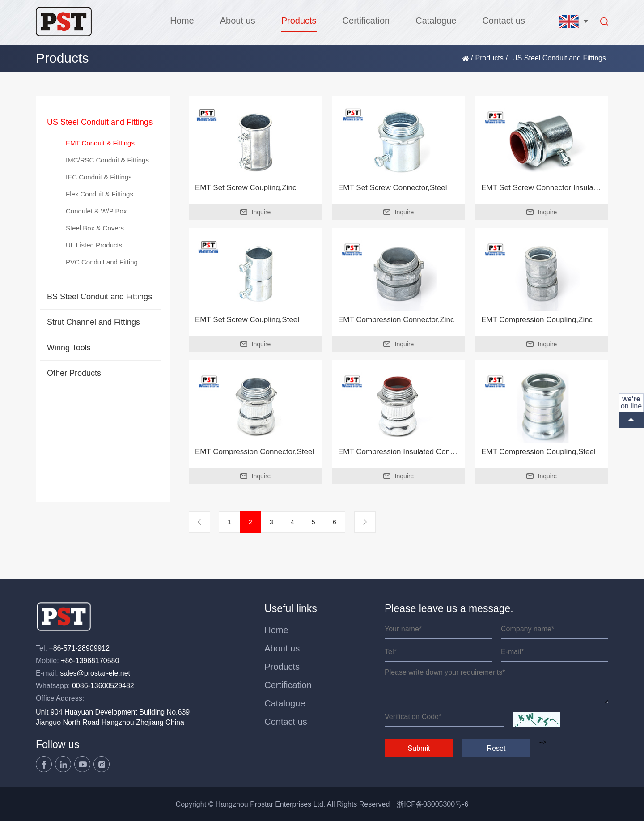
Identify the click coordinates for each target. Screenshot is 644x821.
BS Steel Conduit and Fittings (100, 297)
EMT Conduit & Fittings (92, 143)
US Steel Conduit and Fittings (100, 122)
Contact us (504, 21)
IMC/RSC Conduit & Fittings (99, 160)
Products (299, 21)
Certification (366, 21)
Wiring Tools (69, 348)
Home (182, 21)
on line (631, 402)
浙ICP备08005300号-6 (432, 804)
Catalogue (436, 21)
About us (238, 21)
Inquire (256, 212)
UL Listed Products (86, 245)
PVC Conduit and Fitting (94, 262)
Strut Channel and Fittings (93, 322)
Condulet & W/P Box (88, 211)
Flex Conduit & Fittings (91, 194)
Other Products (74, 373)
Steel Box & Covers (87, 228)
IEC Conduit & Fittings (91, 177)
